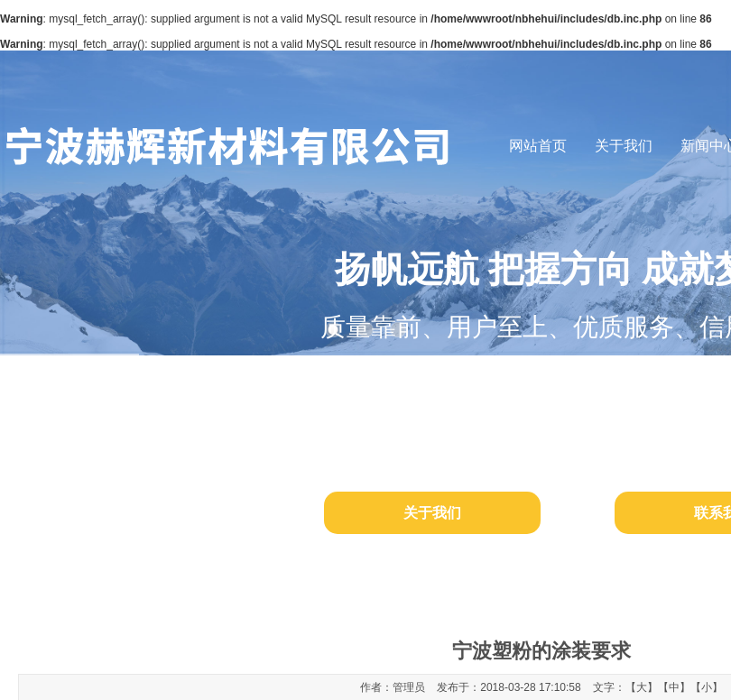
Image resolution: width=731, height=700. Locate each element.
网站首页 (538, 146)
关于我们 (624, 146)
